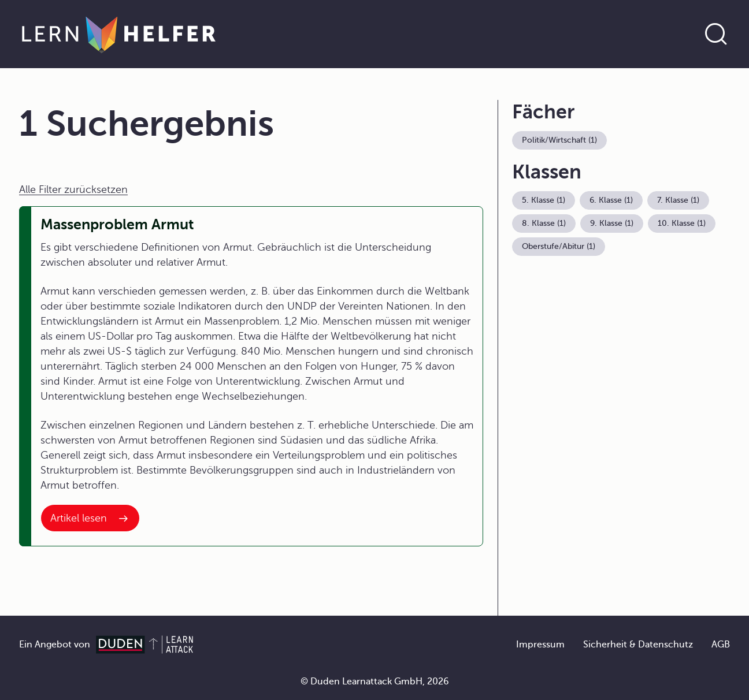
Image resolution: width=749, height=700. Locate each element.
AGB (721, 645)
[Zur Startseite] (119, 34)
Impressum (540, 645)
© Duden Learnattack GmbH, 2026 (375, 682)
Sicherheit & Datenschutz (638, 645)
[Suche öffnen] (716, 34)
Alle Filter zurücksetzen (73, 189)
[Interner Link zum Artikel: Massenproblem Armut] (90, 518)
